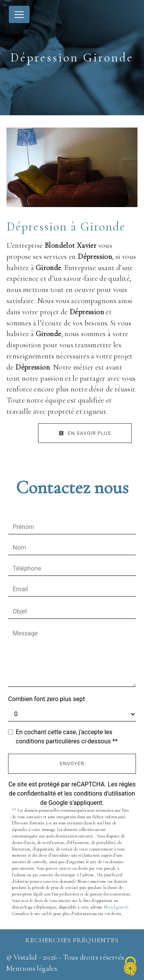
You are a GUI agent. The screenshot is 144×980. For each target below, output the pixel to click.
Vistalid (25, 957)
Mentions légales (32, 968)
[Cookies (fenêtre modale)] (131, 967)
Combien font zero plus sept (46, 699)
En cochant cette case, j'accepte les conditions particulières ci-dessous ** (67, 737)
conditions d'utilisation (104, 793)
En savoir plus (85, 433)
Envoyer (72, 764)
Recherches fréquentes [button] (72, 940)
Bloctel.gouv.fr (116, 907)
